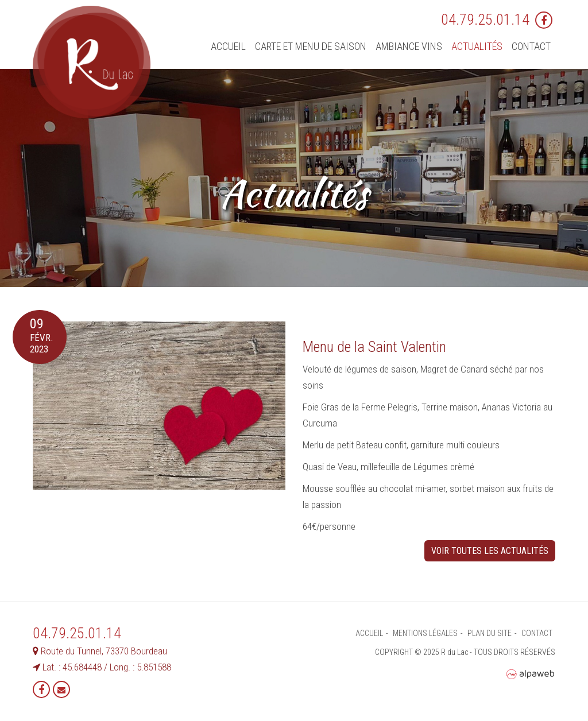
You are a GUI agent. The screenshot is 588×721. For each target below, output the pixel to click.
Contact (531, 46)
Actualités (477, 46)
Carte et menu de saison (311, 46)
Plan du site (490, 633)
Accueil (228, 46)
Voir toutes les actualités (490, 551)
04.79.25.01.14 (485, 20)
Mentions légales (425, 633)
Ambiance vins (409, 46)
